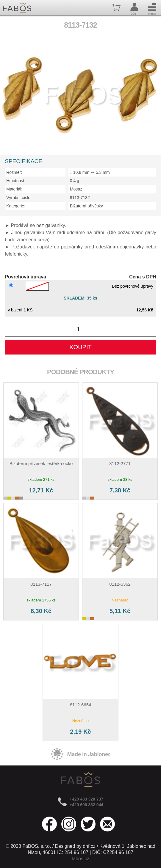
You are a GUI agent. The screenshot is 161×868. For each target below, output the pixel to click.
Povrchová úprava (25, 277)
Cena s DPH (143, 277)
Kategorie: (16, 206)
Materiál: (14, 189)
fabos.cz (81, 859)
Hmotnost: (16, 181)
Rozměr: (14, 172)
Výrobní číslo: (19, 198)
